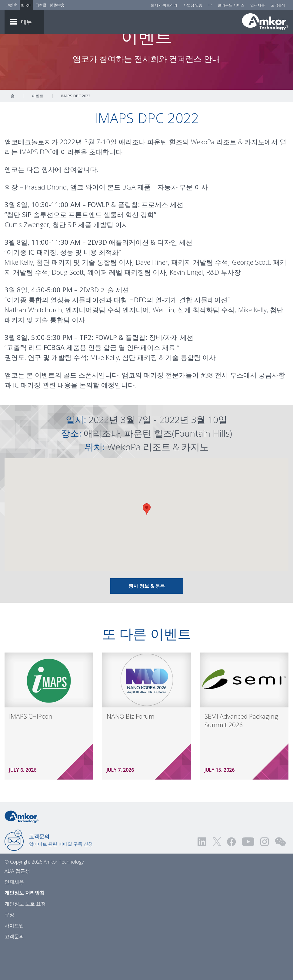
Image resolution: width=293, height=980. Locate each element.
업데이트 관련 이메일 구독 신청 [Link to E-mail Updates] (61, 874)
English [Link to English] (12, 5)
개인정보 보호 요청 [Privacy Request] (25, 937)
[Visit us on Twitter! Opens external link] (217, 875)
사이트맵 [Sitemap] (14, 959)
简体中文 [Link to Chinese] (57, 5)
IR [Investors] (210, 5)
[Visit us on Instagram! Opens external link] (265, 875)
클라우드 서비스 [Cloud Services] (231, 5)
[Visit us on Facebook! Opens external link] (231, 875)
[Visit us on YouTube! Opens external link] (248, 875)
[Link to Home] (22, 850)
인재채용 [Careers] (258, 5)
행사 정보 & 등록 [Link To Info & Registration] (147, 619)
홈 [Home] (13, 129)
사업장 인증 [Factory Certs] (193, 5)
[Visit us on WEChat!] (280, 875)
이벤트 (38, 129)
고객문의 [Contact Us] (278, 5)
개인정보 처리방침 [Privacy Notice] (25, 926)
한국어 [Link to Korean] (26, 5)
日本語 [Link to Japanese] (41, 5)
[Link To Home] (265, 22)
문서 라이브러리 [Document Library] (164, 5)
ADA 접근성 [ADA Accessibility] (17, 904)
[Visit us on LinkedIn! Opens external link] (202, 875)
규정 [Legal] (9, 948)
